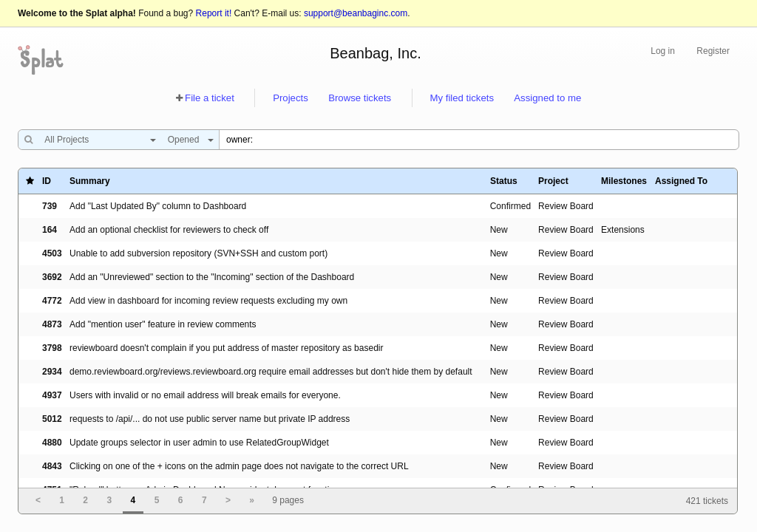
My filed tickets (462, 98)
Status (504, 181)
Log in (663, 51)
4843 (52, 466)
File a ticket (210, 98)
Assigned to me (547, 98)
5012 (52, 419)
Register (713, 51)
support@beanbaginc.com (356, 13)
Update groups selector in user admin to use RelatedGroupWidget (199, 443)
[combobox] (96, 140)
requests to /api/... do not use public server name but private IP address (210, 419)
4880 (52, 443)
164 (50, 230)
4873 (52, 324)
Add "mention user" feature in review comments (163, 324)
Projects (291, 98)
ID (47, 181)
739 (50, 206)
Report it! (214, 13)
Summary (90, 181)
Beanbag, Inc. (375, 53)
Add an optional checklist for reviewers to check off (169, 230)
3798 (52, 348)
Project (553, 181)
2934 (52, 372)
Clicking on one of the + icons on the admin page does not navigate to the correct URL (239, 466)
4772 (52, 301)
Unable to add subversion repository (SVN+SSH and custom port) (198, 253)
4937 (52, 395)
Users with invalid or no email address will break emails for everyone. (205, 395)
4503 (52, 253)
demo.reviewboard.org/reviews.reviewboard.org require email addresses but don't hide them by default (271, 372)
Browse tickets (360, 98)
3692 (52, 277)
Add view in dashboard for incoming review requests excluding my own (208, 301)
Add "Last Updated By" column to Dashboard (158, 206)
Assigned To (681, 181)
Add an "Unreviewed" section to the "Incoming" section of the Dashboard (212, 277)
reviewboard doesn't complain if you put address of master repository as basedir (227, 348)
